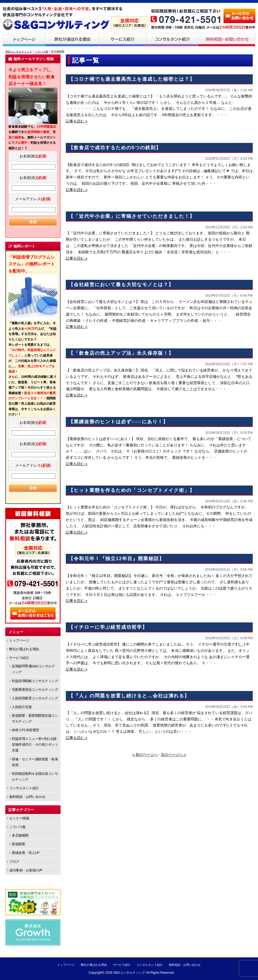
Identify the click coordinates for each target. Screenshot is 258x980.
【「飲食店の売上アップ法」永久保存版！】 (121, 353)
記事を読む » (77, 121)
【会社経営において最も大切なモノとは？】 (121, 285)
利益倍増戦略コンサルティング (35, 681)
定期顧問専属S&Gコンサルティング (33, 669)
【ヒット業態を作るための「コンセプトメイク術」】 (132, 490)
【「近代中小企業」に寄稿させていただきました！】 (132, 216)
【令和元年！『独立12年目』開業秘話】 (116, 559)
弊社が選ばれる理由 (72, 40)
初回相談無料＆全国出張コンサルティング (35, 777)
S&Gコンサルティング (129, 973)
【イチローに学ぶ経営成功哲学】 (108, 627)
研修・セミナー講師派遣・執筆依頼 (35, 762)
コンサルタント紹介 (172, 40)
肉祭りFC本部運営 (26, 730)
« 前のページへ (145, 755)
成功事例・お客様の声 (26, 870)
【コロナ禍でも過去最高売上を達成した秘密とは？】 (132, 79)
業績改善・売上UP (26, 853)
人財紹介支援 (22, 707)
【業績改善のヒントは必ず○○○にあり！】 (118, 422)
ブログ (14, 862)
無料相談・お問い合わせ (227, 40)
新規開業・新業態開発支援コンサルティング (35, 718)
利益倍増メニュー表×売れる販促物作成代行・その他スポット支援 (35, 744)
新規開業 (18, 844)
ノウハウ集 (18, 827)
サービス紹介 (123, 40)
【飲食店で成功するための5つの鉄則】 (115, 148)
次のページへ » (173, 755)
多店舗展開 (20, 835)
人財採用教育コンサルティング (35, 698)
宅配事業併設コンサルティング (35, 690)
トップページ (24, 40)
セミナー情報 (19, 818)
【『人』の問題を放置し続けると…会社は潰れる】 (129, 696)
